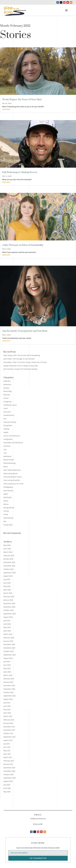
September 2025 (10, 573)
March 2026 (8, 552)
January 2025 (8, 600)
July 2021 (7, 744)
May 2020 (7, 792)
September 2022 (10, 696)
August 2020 (8, 781)
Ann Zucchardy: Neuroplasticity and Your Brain (25, 331)
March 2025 (8, 593)
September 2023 (10, 655)
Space (6, 494)
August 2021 (8, 740)
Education (7, 412)
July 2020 (7, 785)
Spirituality (7, 497)
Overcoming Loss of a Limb (13, 484)
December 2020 (9, 768)
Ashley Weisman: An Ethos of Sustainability (23, 245)
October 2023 (8, 651)
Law (5, 449)
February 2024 (9, 638)
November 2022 (9, 689)
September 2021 (10, 737)
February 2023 (9, 679)
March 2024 (8, 634)
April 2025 (7, 590)
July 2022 (7, 703)
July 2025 (7, 579)
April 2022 (7, 713)
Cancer (6, 398)
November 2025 (9, 566)
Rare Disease (8, 491)
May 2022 (7, 710)
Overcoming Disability (12, 480)
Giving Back (8, 425)
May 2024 (7, 627)
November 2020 (9, 771)
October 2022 (8, 692)
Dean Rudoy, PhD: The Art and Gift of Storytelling (22, 355)
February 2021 (9, 761)
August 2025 (8, 576)
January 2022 (8, 723)
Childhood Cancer (10, 405)
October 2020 (8, 775)
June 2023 (7, 665)
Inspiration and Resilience (13, 443)
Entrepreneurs (9, 415)
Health (6, 432)
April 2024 (7, 631)
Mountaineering (9, 463)
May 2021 (7, 751)
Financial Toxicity (10, 422)
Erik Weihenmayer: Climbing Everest (20, 172)
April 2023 (7, 672)
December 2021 (9, 727)
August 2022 (8, 699)
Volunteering (8, 518)
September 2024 (10, 614)
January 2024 (8, 641)
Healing (6, 429)
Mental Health (9, 460)
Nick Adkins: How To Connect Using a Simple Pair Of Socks (25, 362)
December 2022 (9, 686)
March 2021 (8, 757)
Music (6, 467)
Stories (6, 504)
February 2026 (9, 556)
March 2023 (8, 675)
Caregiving (7, 402)
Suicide (6, 511)
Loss (5, 453)
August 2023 (8, 658)
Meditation (7, 456)
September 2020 (10, 778)
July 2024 (7, 621)
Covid (5, 408)
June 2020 (7, 788)
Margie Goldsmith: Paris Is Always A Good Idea (21, 366)
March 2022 (8, 716)
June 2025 (7, 583)
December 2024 (9, 603)
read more (6, 109)
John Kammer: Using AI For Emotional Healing (20, 369)
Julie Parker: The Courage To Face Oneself (19, 359)
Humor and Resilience (12, 436)
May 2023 (7, 668)
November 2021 (9, 730)
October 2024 (8, 610)
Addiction (7, 381)
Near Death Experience (12, 470)
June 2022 (7, 706)
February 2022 (9, 720)
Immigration (8, 439)
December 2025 (9, 562)
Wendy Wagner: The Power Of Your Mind (22, 100)
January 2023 (8, 682)
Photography (8, 487)
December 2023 (9, 644)
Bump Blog (7, 391)
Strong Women (9, 508)
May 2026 (7, 545)
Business (7, 395)
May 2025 (7, 586)
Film (5, 419)
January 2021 (8, 764)
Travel (6, 514)
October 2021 (8, 733)
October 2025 (8, 569)
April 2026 (7, 549)
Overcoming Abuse (10, 473)
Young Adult (8, 525)
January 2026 (8, 559)
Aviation (6, 388)
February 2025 (9, 597)
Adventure (7, 384)
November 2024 (9, 607)
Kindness (7, 446)
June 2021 (7, 747)
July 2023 (7, 662)
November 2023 (9, 648)
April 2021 (7, 754)
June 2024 (7, 624)
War (5, 521)
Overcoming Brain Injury (13, 477)
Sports (6, 501)
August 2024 (8, 617)
